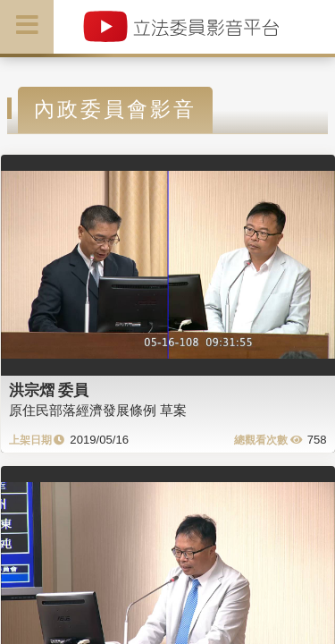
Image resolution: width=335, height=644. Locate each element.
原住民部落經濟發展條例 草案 (98, 410)
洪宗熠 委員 (49, 390)
